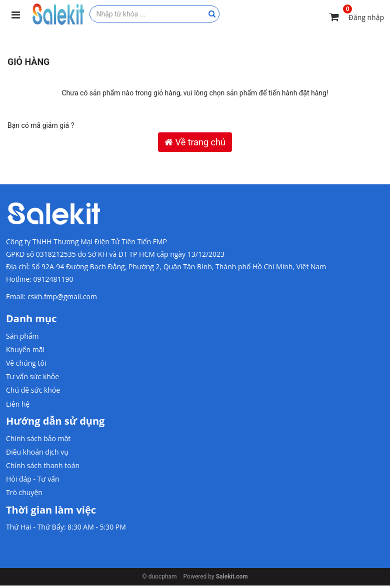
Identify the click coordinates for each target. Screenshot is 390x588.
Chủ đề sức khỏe (33, 390)
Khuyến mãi (25, 349)
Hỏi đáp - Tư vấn (33, 479)
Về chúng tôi (26, 363)
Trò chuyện (24, 492)
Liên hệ (18, 404)
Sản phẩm (22, 336)
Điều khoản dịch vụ (37, 452)
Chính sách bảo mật (38, 438)
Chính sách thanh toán (43, 465)
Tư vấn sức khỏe (32, 376)
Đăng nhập (366, 17)
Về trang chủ (195, 142)
